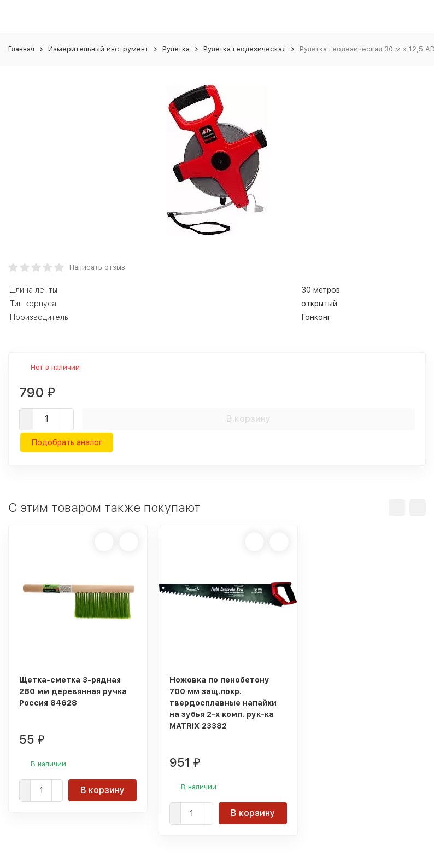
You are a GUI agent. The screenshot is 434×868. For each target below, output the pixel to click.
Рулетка (176, 49)
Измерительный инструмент (98, 49)
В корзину (248, 419)
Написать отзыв (97, 267)
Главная (21, 49)
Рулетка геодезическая (245, 49)
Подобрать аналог (67, 442)
